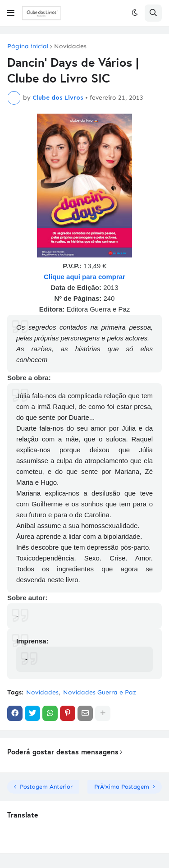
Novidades (70, 46)
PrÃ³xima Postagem (122, 787)
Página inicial (28, 46)
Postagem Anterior (46, 787)
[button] (11, 13)
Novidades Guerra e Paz (100, 692)
